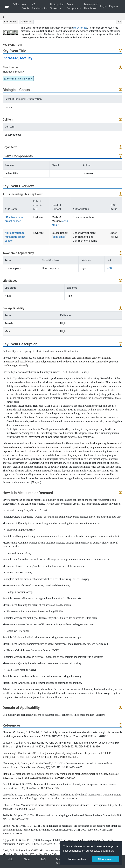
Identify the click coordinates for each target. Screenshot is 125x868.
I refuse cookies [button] (77, 859)
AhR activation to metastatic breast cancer (15, 237)
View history (10, 22)
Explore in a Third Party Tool (18, 79)
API (119, 22)
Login (103, 6)
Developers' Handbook (91, 6)
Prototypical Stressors (57, 6)
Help (10, 859)
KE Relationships (40, 6)
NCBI (110, 268)
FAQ (43, 859)
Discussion (27, 22)
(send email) (59, 237)
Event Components (74, 6)
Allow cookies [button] (105, 859)
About (27, 859)
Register (114, 6)
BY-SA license (80, 28)
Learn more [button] (108, 851)
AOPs (16, 4)
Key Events (25, 6)
